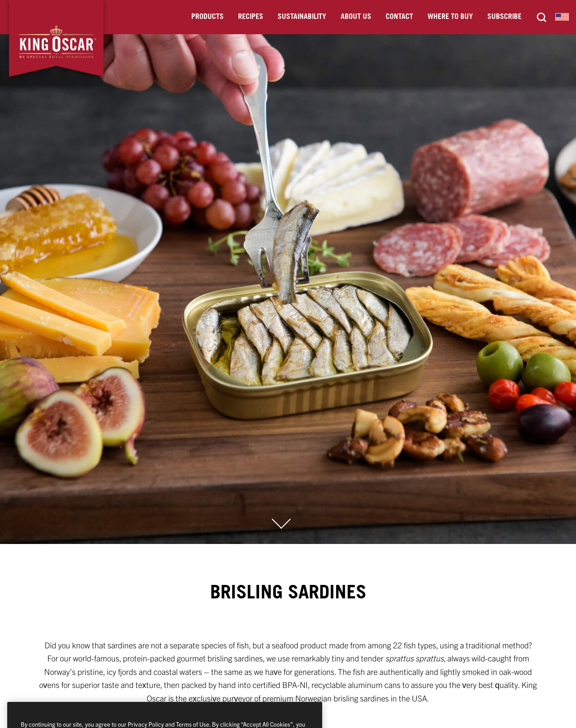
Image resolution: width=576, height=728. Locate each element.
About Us (356, 17)
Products (207, 17)
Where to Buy (450, 17)
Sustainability (302, 17)
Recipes (251, 17)
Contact (399, 17)
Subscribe (504, 17)
